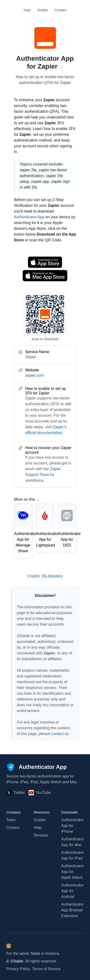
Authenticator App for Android (72, 891)
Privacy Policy (18, 969)
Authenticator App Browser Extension (72, 910)
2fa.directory (52, 576)
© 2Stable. (15, 961)
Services (41, 835)
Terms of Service (46, 969)
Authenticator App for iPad (72, 855)
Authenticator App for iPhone (72, 826)
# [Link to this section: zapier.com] (61, 66)
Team (11, 820)
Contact (60, 10)
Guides (43, 10)
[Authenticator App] (36, 767)
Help (27, 10)
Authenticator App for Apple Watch (72, 872)
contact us (60, 734)
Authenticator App (29, 217)
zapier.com (34, 375)
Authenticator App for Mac (72, 842)
